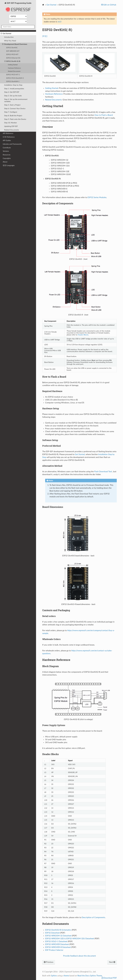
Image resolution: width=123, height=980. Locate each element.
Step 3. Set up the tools (13, 96)
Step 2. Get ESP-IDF (12, 92)
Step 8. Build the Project (13, 116)
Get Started (6, 34)
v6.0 (59, 22)
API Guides (7, 140)
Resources (7, 155)
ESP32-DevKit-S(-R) (12, 61)
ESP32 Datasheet (52, 933)
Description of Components (93, 917)
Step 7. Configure (11, 112)
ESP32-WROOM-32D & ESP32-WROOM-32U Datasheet (70, 939)
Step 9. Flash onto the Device (15, 119)
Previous (49, 962)
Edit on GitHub (110, 5)
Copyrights (7, 158)
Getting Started (13, 65)
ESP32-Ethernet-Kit (13, 58)
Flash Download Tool (103, 472)
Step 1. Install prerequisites (14, 89)
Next (112, 962)
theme (66, 976)
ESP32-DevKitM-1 (13, 82)
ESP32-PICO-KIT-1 (13, 75)
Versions (6, 151)
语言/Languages (9, 165)
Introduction (9, 37)
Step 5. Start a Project (12, 105)
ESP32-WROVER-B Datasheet (58, 947)
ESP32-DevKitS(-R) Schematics (58, 930)
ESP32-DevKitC (12, 48)
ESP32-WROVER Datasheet (57, 944)
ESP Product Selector (54, 950)
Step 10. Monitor (11, 123)
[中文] (45, 36)
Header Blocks (83, 335)
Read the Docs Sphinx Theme (90, 976)
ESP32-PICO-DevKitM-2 (15, 78)
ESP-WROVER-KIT (13, 51)
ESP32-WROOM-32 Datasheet (58, 936)
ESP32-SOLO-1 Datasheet (56, 941)
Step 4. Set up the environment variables (16, 100)
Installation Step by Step (13, 85)
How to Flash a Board (104, 115)
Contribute (7, 148)
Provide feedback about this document (80, 956)
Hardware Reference (14, 68)
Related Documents (14, 71)
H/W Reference (9, 137)
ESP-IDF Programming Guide (18, 8)
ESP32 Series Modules (97, 197)
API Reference (8, 133)
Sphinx (54, 976)
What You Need (10, 41)
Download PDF (110, 978)
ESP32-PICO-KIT (12, 55)
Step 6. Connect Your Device (15, 109)
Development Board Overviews (15, 44)
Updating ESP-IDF (11, 126)
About (5, 162)
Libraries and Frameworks (12, 144)
